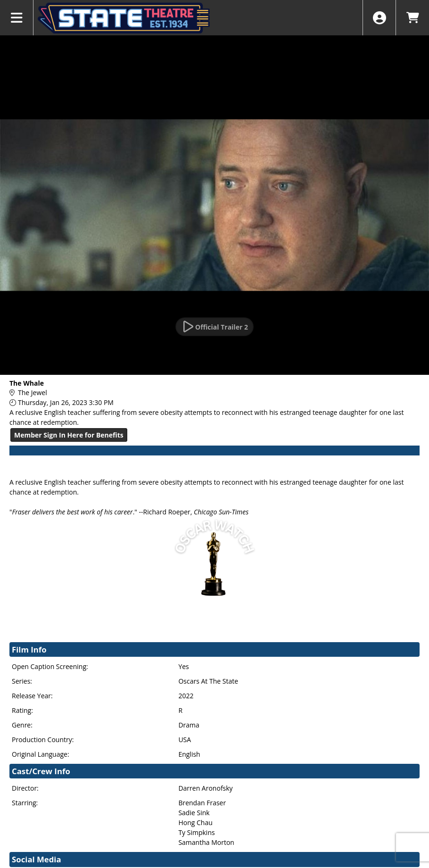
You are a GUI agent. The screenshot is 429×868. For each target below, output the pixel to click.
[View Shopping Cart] (412, 18)
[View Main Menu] (17, 18)
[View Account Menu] (379, 18)
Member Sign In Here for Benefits (69, 435)
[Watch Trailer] (214, 327)
